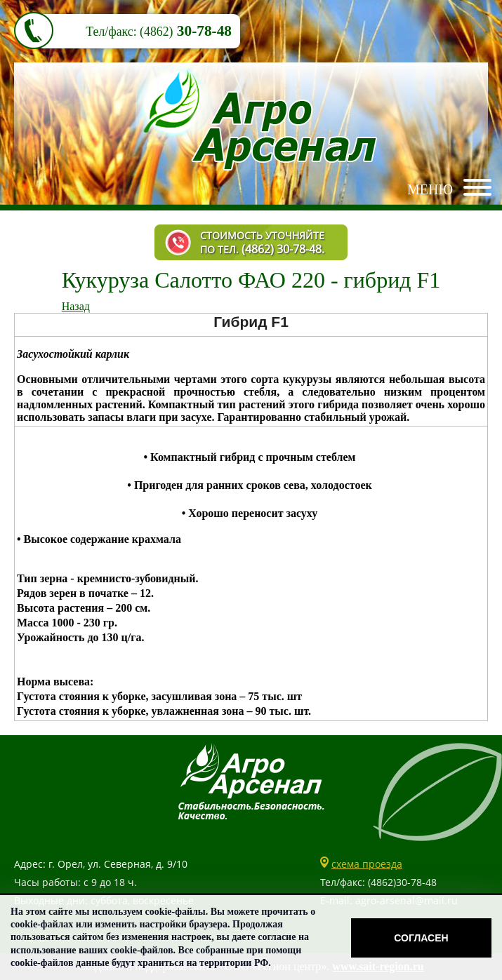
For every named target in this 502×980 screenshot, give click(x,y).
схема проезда (367, 864)
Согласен (421, 938)
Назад (76, 306)
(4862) (156, 32)
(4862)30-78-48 (402, 882)
